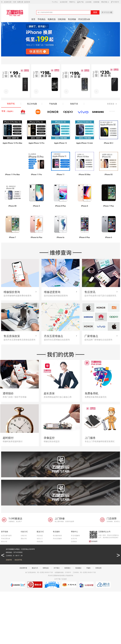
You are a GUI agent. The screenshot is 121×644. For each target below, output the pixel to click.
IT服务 (88, 568)
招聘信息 (46, 568)
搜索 (95, 12)
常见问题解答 (75, 536)
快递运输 (40, 542)
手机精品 (41, 19)
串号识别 (107, 12)
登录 (15, 2)
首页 (33, 19)
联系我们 (67, 568)
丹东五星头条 (84, 19)
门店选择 (64, 579)
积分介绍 (4, 542)
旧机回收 (62, 19)
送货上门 (40, 539)
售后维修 (72, 19)
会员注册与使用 (6, 536)
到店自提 (40, 536)
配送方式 (35, 568)
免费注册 (20, 2)
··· (112, 111)
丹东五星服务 (57, 539)
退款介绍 (24, 539)
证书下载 (57, 579)
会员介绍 (74, 539)
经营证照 (98, 568)
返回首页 (27, 2)
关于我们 (57, 568)
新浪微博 (93, 541)
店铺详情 (9, 560)
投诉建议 (78, 568)
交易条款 (74, 542)
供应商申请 (23, 568)
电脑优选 (52, 19)
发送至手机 (18, 560)
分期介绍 (24, 536)
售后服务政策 (57, 536)
